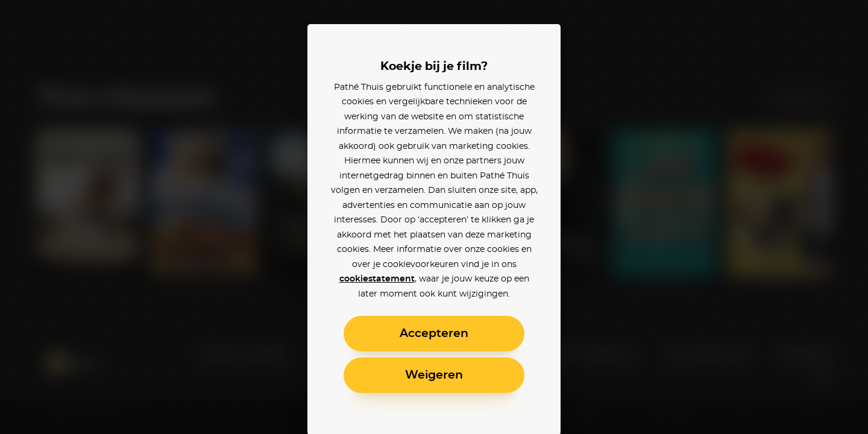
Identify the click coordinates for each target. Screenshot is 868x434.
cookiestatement (377, 279)
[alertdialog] (434, 217)
